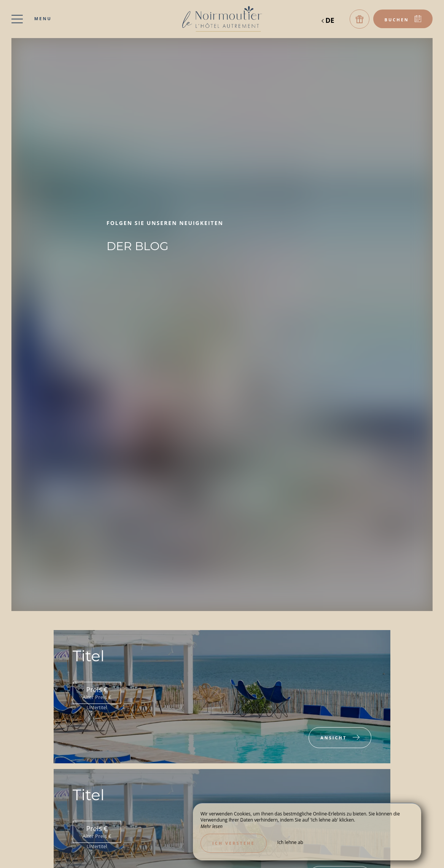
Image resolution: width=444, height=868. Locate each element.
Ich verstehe (234, 843)
